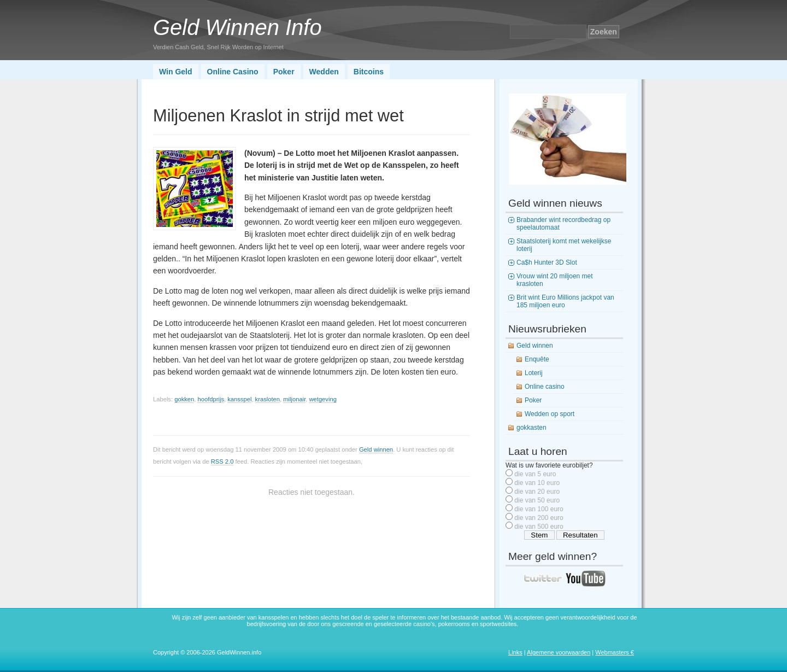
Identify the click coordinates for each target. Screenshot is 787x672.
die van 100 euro (539, 509)
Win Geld (176, 72)
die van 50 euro (537, 500)
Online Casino (233, 72)
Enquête (537, 359)
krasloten (268, 399)
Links (515, 652)
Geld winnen (376, 449)
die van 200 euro (539, 518)
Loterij (534, 373)
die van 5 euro (535, 474)
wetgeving (322, 399)
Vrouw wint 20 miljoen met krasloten (555, 280)
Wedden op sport (550, 414)
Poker (284, 72)
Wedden (324, 72)
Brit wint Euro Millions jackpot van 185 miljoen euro (565, 301)
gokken (184, 399)
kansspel (239, 399)
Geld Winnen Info (237, 27)
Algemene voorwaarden (559, 652)
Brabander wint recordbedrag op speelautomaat (563, 224)
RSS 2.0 (222, 461)
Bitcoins (369, 72)
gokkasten (531, 428)
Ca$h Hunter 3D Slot (547, 262)
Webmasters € (615, 652)
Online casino (545, 387)
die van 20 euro (537, 492)
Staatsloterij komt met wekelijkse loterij (564, 245)
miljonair (294, 399)
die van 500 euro (539, 527)
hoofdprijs (211, 399)
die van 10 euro (537, 483)
